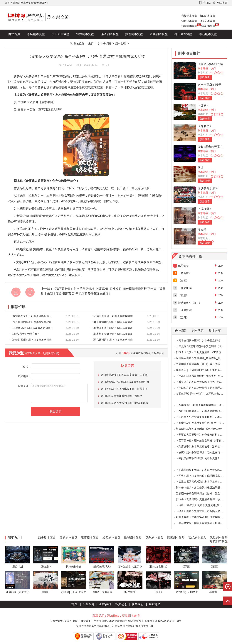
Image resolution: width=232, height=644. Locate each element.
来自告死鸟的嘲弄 (209, 85)
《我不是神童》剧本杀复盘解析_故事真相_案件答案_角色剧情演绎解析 (100, 289)
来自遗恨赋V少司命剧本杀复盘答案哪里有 (125, 382)
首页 (74, 604)
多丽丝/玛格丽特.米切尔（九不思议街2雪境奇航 (203, 394)
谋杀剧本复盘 (207, 21)
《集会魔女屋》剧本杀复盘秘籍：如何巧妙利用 (203, 523)
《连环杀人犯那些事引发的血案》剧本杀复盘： (203, 417)
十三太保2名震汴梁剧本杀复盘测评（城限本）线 (204, 346)
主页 (91, 43)
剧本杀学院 (104, 43)
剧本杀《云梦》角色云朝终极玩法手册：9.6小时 (204, 487)
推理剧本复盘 (189, 26)
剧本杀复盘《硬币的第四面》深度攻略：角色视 (203, 517)
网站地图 (155, 604)
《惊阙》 (204, 105)
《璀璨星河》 (186, 310)
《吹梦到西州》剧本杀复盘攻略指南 (30, 340)
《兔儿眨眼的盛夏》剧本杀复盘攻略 (30, 322)
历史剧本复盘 (17, 43)
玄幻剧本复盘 (207, 16)
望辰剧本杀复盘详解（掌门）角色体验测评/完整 (204, 364)
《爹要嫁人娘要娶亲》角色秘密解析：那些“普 (202, 435)
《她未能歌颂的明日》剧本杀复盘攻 (111, 322)
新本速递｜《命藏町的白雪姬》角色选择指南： (203, 370)
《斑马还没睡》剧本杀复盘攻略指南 (111, 340)
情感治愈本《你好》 (190, 303)
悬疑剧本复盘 (189, 16)
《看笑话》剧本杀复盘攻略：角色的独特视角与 (203, 382)
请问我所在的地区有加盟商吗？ (59, 393)
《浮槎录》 (205, 209)
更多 (60, 43)
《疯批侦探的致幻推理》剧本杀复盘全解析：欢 (203, 458)
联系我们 (137, 604)
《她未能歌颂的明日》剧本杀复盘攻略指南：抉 (203, 470)
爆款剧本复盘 (42, 43)
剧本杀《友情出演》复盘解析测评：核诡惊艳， (203, 499)
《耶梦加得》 (186, 288)
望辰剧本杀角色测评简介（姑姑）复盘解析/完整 (204, 493)
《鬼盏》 (183, 281)
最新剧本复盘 (208, 34)
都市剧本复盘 (183, 34)
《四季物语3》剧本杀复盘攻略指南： (31, 328)
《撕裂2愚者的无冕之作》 (24, 334)
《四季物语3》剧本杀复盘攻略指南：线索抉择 (203, 405)
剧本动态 (120, 43)
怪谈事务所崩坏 (208, 188)
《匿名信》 (185, 273)
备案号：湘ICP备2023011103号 (163, 621)
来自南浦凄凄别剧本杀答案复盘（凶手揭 (124, 375)
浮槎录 (202, 230)
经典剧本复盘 (207, 26)
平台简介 (89, 604)
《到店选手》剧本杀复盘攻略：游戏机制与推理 (203, 446)
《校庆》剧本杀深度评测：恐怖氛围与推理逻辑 (203, 452)
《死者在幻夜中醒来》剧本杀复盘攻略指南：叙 (203, 340)
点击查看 (205, 77)
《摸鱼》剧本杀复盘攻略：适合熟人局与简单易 (203, 511)
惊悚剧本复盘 (189, 21)
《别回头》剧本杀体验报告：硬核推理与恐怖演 (203, 388)
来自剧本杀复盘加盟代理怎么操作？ (122, 396)
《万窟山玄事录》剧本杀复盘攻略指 (111, 316)
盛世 (201, 168)
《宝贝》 (183, 317)
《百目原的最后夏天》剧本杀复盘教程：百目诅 (203, 411)
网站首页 (14, 34)
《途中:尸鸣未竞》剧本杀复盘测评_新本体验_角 (204, 505)
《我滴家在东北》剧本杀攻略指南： (30, 316)
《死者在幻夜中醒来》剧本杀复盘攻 (111, 328)
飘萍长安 (183, 266)
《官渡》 (183, 295)
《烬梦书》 (205, 126)
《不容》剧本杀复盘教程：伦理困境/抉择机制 (202, 476)
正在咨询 (105, 604)
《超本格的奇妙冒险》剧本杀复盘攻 (111, 334)
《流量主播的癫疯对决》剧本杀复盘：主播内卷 (203, 482)
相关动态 (121, 604)
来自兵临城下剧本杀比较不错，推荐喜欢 (124, 389)
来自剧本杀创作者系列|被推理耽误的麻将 (125, 403)
